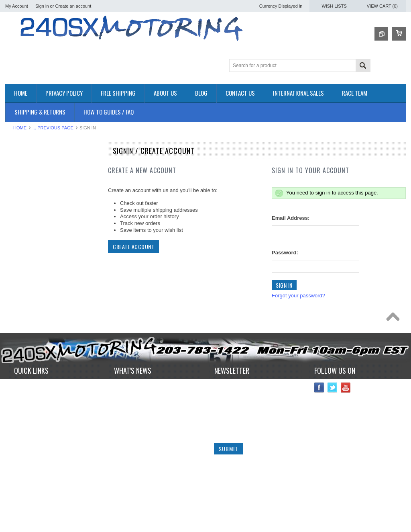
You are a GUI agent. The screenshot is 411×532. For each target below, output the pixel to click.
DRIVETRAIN (21, 210)
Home (20, 128)
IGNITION (17, 264)
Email (221, 420)
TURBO (14, 298)
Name (221, 390)
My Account (17, 6)
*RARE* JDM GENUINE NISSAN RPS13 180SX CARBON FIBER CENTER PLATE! (153, 495)
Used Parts (18, 305)
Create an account (73, 6)
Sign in (42, 6)
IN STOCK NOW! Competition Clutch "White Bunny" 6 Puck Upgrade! (150, 442)
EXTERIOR (18, 237)
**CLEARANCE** (25, 176)
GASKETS (17, 251)
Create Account (133, 247)
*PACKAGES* (21, 183)
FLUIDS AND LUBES (30, 244)
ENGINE (15, 223)
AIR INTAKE (19, 189)
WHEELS (16, 312)
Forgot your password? (298, 296)
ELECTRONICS (24, 216)
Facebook (319, 391)
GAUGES (16, 257)
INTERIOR (18, 271)
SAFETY (15, 284)
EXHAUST (17, 230)
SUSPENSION (22, 291)
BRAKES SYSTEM (27, 196)
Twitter (333, 391)
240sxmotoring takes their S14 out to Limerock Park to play (152, 392)
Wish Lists (334, 6)
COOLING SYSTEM (29, 203)
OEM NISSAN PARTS (31, 162)
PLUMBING (19, 277)
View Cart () (382, 6)
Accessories (19, 169)
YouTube (346, 391)
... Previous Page (53, 128)
